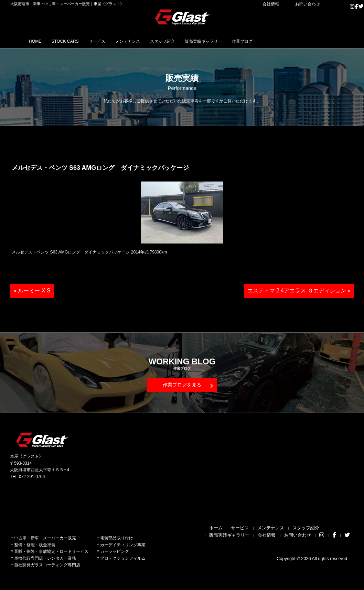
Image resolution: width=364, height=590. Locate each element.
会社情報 (286, 4)
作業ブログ (303, 41)
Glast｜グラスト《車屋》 (183, 17)
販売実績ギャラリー (254, 41)
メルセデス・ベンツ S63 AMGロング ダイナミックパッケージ (100, 168)
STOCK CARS (78, 41)
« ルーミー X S (32, 291)
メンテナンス (159, 41)
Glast (43, 440)
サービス (119, 41)
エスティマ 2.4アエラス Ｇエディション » (299, 291)
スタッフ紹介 (203, 41)
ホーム (216, 528)
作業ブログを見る (188, 385)
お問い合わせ (313, 4)
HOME (39, 41)
